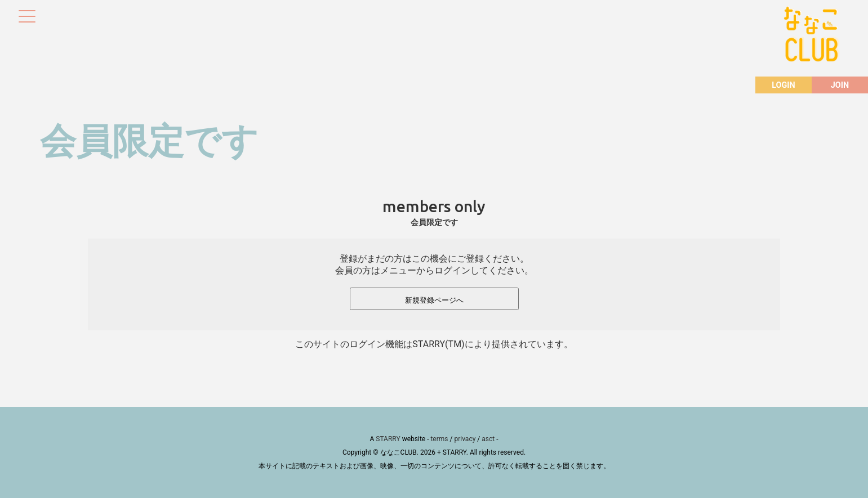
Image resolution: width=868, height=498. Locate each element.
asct (488, 439)
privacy (465, 439)
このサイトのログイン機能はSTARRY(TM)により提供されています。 (434, 344)
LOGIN (783, 85)
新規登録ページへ (434, 300)
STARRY (388, 439)
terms (439, 439)
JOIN (840, 85)
